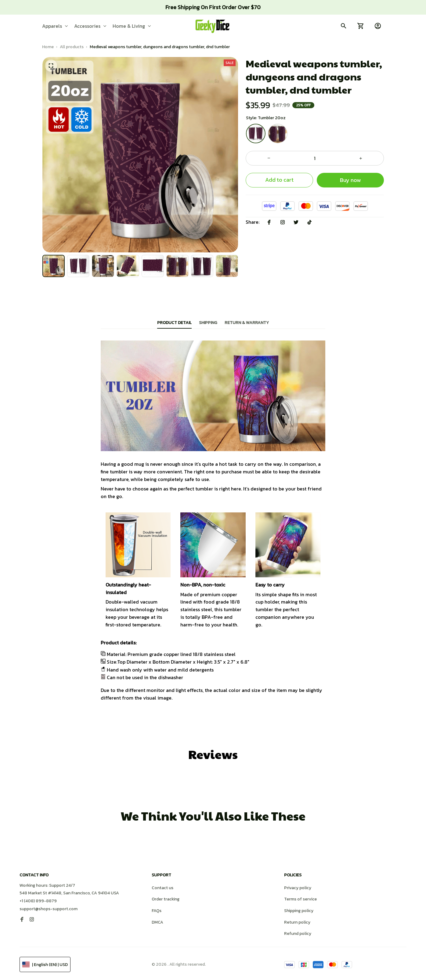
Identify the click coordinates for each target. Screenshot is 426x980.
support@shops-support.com (49, 907)
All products (72, 47)
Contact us (162, 886)
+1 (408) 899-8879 (38, 899)
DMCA (157, 920)
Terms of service (300, 897)
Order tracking (166, 897)
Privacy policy (298, 886)
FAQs (157, 909)
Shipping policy (299, 909)
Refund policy (298, 932)
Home (48, 47)
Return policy (297, 920)
